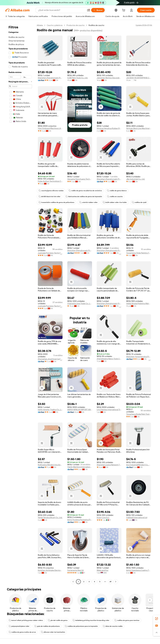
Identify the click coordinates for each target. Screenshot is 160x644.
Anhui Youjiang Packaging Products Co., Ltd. (80, 520)
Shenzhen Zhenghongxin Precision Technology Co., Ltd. (80, 250)
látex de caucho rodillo (113, 626)
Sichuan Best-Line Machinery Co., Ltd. (139, 128)
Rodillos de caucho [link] (96, 25)
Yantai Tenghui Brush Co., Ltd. (50, 517)
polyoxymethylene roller (19, 626)
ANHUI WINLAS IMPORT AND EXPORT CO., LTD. (80, 410)
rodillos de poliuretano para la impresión (81, 626)
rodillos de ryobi (139, 202)
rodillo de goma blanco (117, 191)
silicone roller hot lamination (53, 632)
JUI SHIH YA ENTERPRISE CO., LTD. (139, 78)
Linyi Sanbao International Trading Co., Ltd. (109, 410)
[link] (157, 619)
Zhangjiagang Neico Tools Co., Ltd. (109, 359)
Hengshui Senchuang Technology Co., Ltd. (80, 179)
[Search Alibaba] (61, 10)
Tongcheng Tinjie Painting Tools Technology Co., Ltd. (139, 253)
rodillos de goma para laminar (127, 620)
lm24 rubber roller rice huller (115, 202)
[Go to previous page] (73, 582)
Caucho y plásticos (55, 25)
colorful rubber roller (88, 202)
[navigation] (20, 304)
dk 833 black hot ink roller (49, 196)
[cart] (124, 11)
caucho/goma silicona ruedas (51, 191)
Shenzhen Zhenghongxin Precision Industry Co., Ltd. (50, 78)
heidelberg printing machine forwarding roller (91, 620)
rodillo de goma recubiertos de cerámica (85, 191)
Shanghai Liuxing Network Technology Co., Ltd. (109, 465)
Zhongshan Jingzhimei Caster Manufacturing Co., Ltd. (50, 359)
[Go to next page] (116, 582)
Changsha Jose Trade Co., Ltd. (80, 303)
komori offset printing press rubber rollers (26, 620)
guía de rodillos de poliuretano (47, 626)
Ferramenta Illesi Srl (76, 570)
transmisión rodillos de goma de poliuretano (56, 202)
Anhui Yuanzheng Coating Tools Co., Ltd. (139, 570)
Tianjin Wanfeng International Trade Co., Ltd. (80, 467)
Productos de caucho (76, 25)
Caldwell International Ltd (137, 517)
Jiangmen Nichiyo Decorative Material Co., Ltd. (109, 78)
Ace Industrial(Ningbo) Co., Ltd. (139, 465)
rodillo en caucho (115, 196)
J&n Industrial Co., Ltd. (136, 179)
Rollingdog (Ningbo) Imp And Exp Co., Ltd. (50, 465)
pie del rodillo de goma (58, 620)
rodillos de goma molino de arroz (22, 632)
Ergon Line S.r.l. (103, 517)
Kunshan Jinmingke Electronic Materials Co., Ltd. (50, 570)
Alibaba (40, 25)
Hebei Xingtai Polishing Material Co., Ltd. (139, 303)
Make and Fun (103, 570)
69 (110, 582)
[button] (89, 10)
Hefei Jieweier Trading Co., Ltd (50, 410)
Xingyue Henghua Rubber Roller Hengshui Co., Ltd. (109, 128)
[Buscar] (98, 10)
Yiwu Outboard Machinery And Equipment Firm (50, 128)
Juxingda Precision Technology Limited (50, 253)
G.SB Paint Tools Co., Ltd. (78, 78)
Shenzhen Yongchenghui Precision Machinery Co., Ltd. (139, 357)
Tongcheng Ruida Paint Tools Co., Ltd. (139, 414)
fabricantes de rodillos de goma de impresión (84, 196)
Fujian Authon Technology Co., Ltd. (50, 181)
